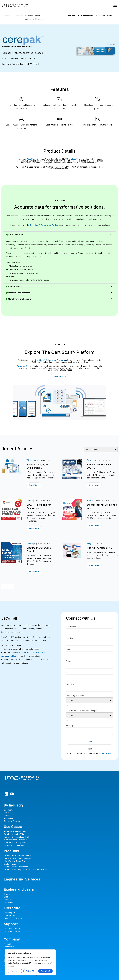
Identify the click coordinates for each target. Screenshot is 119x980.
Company (71, 684)
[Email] (89, 654)
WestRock (32, 159)
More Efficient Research (18, 293)
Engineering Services (22, 879)
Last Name (71, 638)
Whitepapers (32, 460)
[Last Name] (89, 643)
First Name (71, 627)
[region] (30, 962)
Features (71, 16)
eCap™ (27, 652)
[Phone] (89, 666)
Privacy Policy (105, 753)
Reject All (30, 971)
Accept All (45, 971)
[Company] (89, 689)
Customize (15, 971)
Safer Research (14, 235)
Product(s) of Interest (75, 696)
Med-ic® (19, 652)
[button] (59, 235)
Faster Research (14, 287)
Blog (89, 544)
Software (111, 16)
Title (68, 673)
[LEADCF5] (89, 731)
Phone (69, 661)
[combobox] (89, 700)
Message (70, 726)
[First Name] (89, 631)
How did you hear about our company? (83, 711)
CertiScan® (72, 159)
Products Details (85, 16)
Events (90, 460)
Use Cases (100, 16)
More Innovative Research (19, 299)
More (8, 587)
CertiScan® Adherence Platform (45, 225)
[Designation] (89, 677)
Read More (34, 485)
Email (69, 650)
